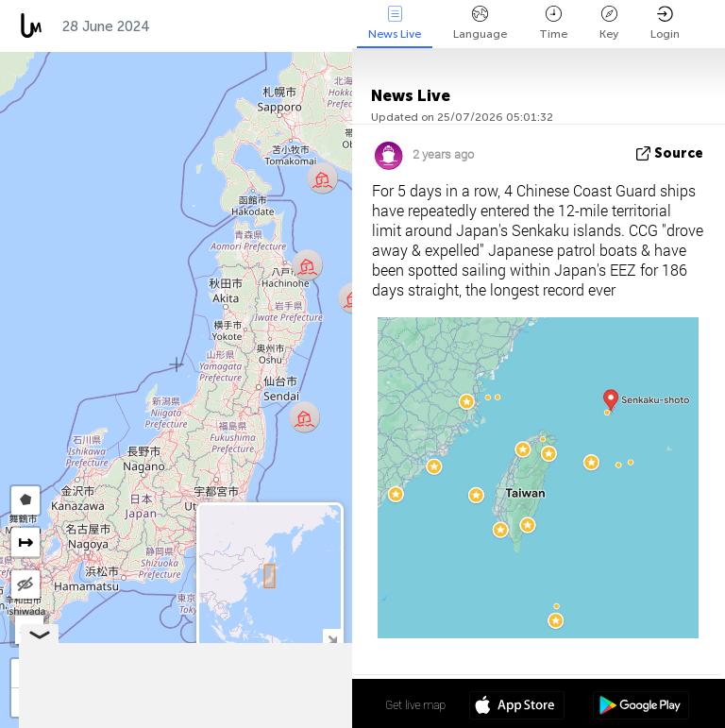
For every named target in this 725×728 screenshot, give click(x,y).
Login (665, 23)
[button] (307, 265)
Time (553, 23)
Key (609, 23)
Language (480, 23)
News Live (395, 23)
